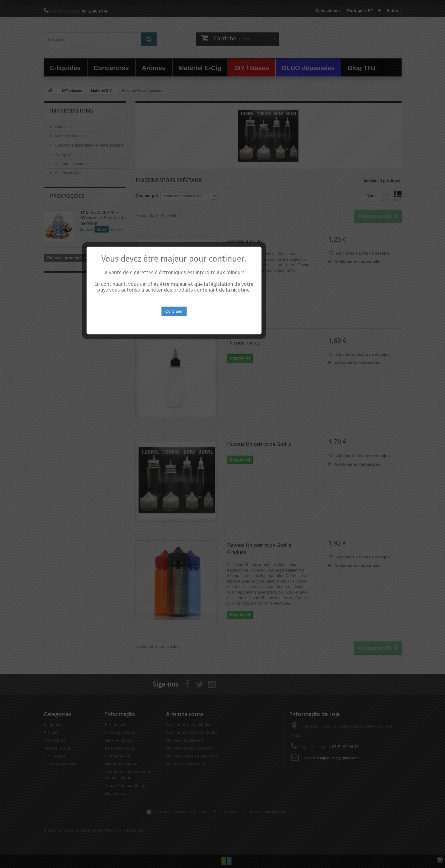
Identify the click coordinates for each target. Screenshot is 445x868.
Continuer (223, 445)
